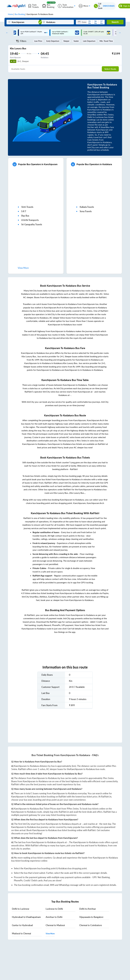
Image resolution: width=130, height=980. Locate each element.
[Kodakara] (57, 22)
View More (50, 934)
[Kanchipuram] (23, 22)
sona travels (86, 211)
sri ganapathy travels (32, 224)
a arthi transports (30, 220)
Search (115, 22)
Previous (6, 33)
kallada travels (87, 207)
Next (119, 33)
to (21, 909)
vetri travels (27, 207)
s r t (24, 211)
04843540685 (109, 6)
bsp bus (25, 216)
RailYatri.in (106, 797)
